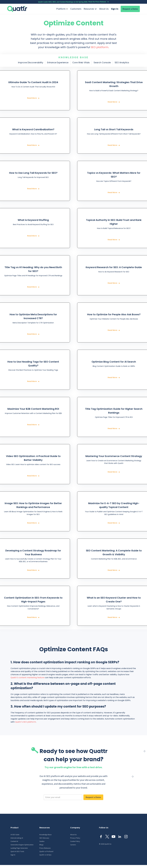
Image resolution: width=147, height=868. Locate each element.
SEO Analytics (122, 62)
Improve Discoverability (31, 62)
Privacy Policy (75, 838)
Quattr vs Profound (46, 852)
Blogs (41, 845)
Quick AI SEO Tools (17, 852)
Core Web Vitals (81, 62)
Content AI (14, 841)
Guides (42, 841)
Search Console (102, 62)
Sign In (115, 9)
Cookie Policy (75, 841)
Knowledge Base (45, 835)
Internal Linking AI (17, 838)
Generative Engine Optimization (22, 845)
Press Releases (45, 848)
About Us (104, 9)
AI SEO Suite (15, 835)
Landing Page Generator (19, 848)
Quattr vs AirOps (45, 855)
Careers (73, 845)
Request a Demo (130, 9)
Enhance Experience (58, 62)
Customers (76, 9)
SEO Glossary (44, 838)
